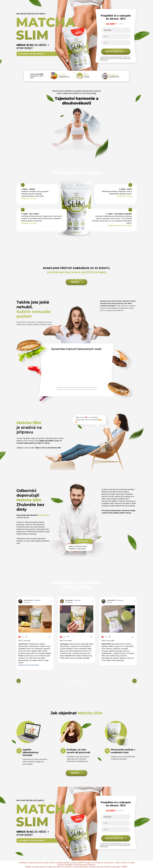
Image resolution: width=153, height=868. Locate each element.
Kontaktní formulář (62, 867)
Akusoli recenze (96, 867)
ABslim (125, 867)
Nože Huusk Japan (113, 867)
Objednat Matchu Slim (114, 51)
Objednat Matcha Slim (114, 838)
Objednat (75, 282)
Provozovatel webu (80, 867)
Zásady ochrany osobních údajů (39, 867)
